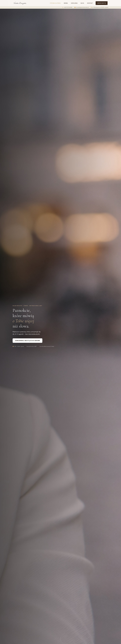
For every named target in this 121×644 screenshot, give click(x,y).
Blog (82, 3)
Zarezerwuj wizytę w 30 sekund (27, 341)
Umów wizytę (102, 3)
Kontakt (90, 3)
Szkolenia (74, 3)
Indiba (66, 3)
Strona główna (55, 3)
